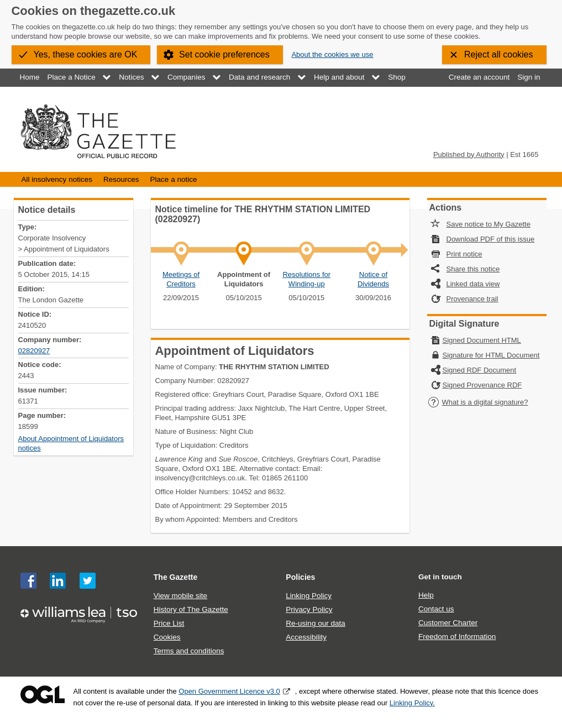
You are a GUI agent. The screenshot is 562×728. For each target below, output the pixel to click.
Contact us (436, 609)
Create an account (479, 77)
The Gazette (176, 577)
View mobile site (180, 596)
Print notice (464, 254)
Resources (121, 179)
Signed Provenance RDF (482, 385)
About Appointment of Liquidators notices (71, 443)
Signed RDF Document (480, 370)
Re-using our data (315, 623)
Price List (169, 623)
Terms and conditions (189, 651)
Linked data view (473, 284)
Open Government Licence (43, 695)
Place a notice (174, 179)
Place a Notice (72, 77)
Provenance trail (472, 299)
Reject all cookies (499, 54)
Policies (300, 577)
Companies (186, 77)
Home (30, 77)
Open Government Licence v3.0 (229, 691)
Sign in (529, 77)
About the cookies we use (332, 54)
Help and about (339, 77)
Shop (397, 77)
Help (426, 595)
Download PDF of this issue (491, 239)
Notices (131, 77)
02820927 (34, 351)
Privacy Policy (309, 609)
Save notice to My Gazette (489, 224)
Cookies (167, 637)
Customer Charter (448, 623)
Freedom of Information (457, 637)
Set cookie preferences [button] (224, 54)
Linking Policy (309, 596)
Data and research (259, 77)
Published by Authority (469, 154)
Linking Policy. (412, 703)
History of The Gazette (191, 609)
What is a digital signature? (478, 402)
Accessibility (306, 637)
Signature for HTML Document (491, 355)
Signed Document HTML (482, 340)
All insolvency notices (57, 179)
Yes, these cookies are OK (86, 54)
